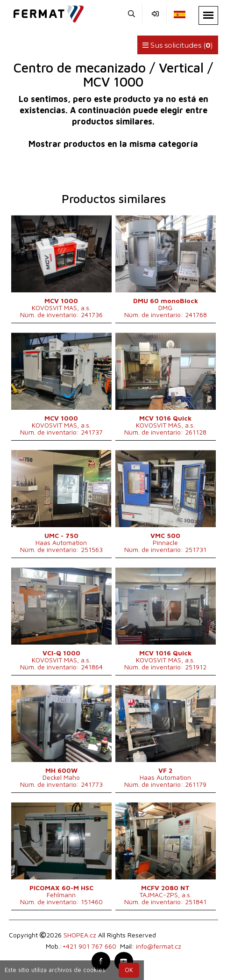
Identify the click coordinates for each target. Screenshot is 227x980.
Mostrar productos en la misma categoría (113, 144)
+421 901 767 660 (89, 946)
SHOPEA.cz (80, 935)
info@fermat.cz (159, 946)
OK (129, 970)
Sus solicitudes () (178, 45)
